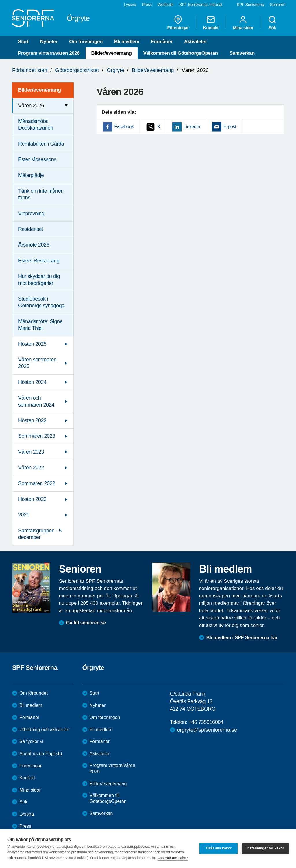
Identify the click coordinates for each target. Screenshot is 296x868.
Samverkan (242, 53)
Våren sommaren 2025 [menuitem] (37, 363)
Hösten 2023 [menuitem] (32, 420)
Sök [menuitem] (272, 23)
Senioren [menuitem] (278, 5)
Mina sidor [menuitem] (243, 23)
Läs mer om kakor (173, 858)
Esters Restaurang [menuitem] (39, 261)
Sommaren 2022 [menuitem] (37, 483)
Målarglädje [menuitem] (31, 175)
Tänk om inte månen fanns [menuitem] (41, 194)
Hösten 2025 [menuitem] (32, 344)
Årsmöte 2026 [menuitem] (34, 245)
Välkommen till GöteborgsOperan (181, 53)
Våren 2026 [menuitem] (31, 106)
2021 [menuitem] (24, 515)
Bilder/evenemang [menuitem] (39, 90)
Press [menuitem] (147, 5)
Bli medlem (127, 42)
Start (23, 42)
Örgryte (115, 70)
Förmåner (162, 42)
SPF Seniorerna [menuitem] (250, 5)
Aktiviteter (196, 42)
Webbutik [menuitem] (165, 5)
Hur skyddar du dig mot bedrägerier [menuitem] (39, 280)
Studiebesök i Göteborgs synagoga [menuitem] (41, 302)
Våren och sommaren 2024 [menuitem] (36, 401)
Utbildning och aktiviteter (45, 730)
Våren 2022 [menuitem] (31, 468)
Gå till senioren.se (86, 623)
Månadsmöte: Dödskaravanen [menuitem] (36, 125)
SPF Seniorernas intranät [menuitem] (201, 5)
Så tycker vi (31, 741)
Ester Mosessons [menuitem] (37, 159)
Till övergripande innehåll (0, 0)
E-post (230, 127)
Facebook (124, 127)
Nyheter (49, 42)
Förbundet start (30, 70)
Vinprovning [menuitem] (31, 214)
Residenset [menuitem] (31, 229)
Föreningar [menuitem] (178, 23)
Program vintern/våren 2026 (49, 53)
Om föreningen (86, 42)
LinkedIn (192, 127)
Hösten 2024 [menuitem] (32, 382)
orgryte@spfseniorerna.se (207, 730)
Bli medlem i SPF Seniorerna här (242, 638)
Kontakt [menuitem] (211, 23)
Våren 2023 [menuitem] (31, 452)
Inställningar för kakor (265, 848)
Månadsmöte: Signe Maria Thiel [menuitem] (40, 325)
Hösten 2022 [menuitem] (32, 499)
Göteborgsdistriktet (77, 70)
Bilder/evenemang (112, 53)
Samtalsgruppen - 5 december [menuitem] (40, 534)
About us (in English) (41, 754)
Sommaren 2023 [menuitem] (37, 436)
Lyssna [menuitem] (130, 5)
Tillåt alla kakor (219, 848)
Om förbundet (34, 693)
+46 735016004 (206, 722)
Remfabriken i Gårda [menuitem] (41, 144)
